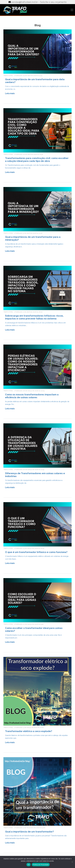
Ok (29, 865)
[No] (72, 862)
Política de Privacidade (41, 865)
